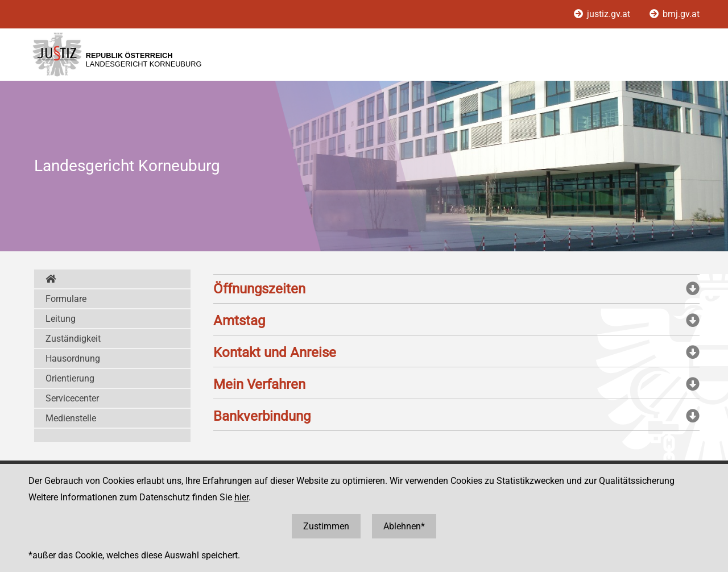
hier (241, 497)
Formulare (66, 299)
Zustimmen (326, 526)
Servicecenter (72, 398)
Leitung (61, 319)
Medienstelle (71, 418)
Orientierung (70, 378)
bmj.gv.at (675, 14)
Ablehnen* (404, 526)
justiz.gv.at (603, 14)
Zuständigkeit (73, 339)
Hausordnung (73, 358)
